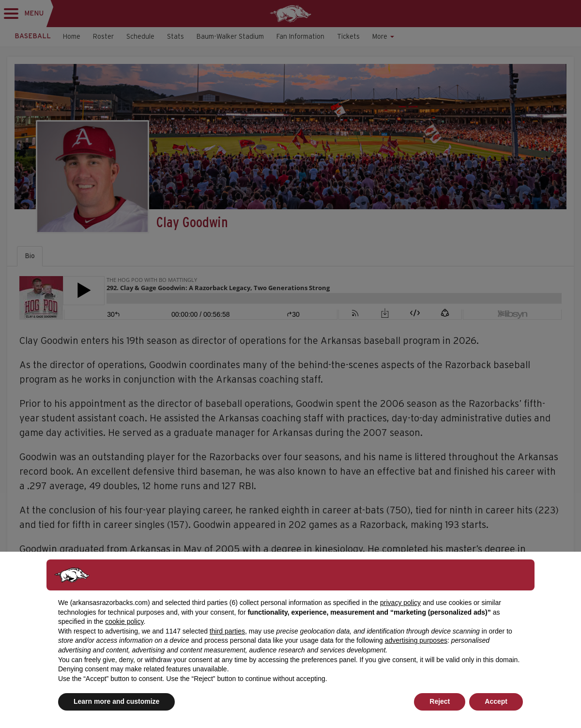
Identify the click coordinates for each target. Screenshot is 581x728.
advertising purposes (416, 640)
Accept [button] (496, 701)
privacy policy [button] (400, 603)
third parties (227, 631)
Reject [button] (440, 701)
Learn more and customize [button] (116, 701)
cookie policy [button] (124, 621)
